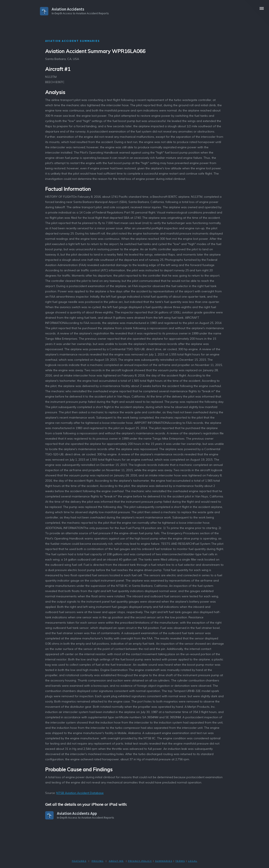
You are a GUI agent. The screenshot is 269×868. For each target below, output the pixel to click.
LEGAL (193, 861)
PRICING (98, 861)
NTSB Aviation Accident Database (80, 793)
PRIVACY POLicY (140, 861)
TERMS (180, 861)
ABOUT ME (116, 861)
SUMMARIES (164, 861)
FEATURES (79, 861)
